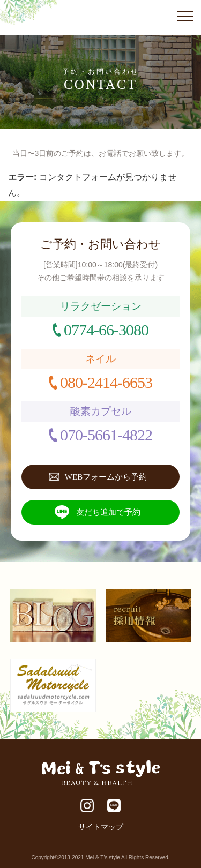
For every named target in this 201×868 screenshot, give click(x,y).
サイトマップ (101, 827)
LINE (114, 806)
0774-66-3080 (106, 330)
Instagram (87, 806)
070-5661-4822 (106, 435)
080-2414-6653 (106, 382)
